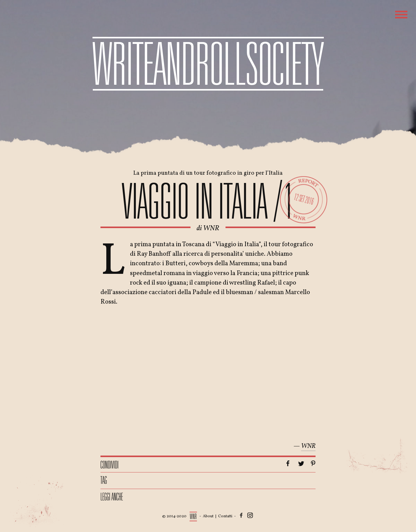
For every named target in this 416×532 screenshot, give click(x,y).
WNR (211, 228)
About (208, 516)
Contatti (225, 516)
